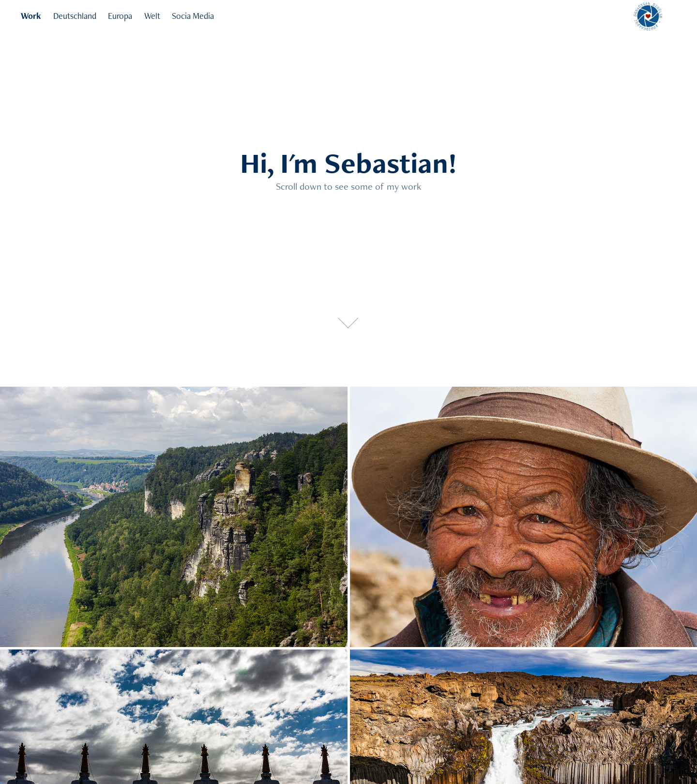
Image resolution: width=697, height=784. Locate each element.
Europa (120, 16)
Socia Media (193, 16)
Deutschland (75, 16)
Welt (152, 16)
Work (31, 16)
